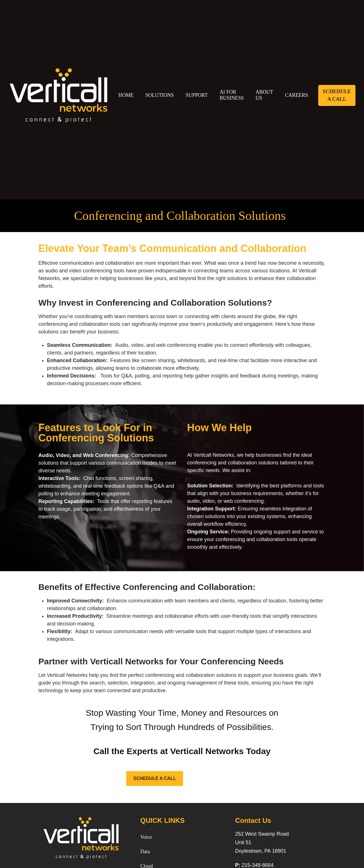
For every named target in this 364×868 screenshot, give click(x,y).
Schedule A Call (337, 95)
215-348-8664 (258, 865)
